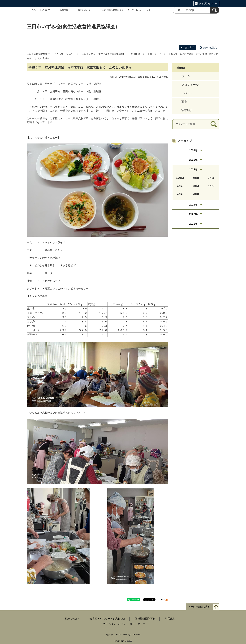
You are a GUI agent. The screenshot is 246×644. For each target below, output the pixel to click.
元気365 (129, 641)
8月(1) (196, 178)
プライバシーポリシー (115, 624)
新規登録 (64, 10)
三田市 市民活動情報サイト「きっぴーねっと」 (51, 54)
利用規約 (170, 619)
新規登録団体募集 (145, 619)
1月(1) (196, 194)
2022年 (193, 214)
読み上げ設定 (210, 47)
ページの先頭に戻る (199, 607)
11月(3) (180, 178)
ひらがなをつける (208, 3)
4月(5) (211, 186)
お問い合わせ (84, 10)
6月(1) (180, 186)
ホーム (186, 76)
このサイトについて (41, 10)
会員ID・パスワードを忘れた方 (108, 619)
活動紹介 (136, 54)
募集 (184, 102)
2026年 (193, 150)
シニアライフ (154, 54)
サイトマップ (138, 624)
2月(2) (180, 194)
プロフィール (190, 85)
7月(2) (211, 178)
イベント (187, 93)
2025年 (193, 160)
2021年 (193, 224)
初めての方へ (72, 619)
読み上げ (189, 47)
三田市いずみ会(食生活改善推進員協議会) (103, 54)
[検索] (215, 10)
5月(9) (196, 186)
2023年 (193, 205)
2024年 (193, 170)
